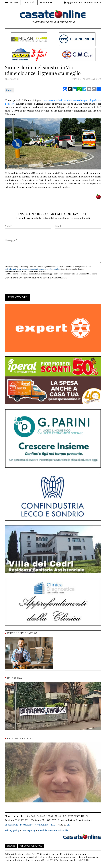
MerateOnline (42, 825)
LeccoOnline (26, 825)
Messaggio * (11, 240)
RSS (53, 825)
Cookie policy (29, 830)
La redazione (11, 825)
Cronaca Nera (12, 79)
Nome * (9, 226)
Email (58, 226)
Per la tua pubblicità (31, 846)
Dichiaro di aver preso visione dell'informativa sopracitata (37, 278)
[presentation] (25, 287)
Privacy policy (12, 830)
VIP (68, 825)
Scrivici (11, 846)
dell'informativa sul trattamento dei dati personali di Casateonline (33, 269)
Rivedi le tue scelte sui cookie (53, 830)
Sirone (10, 90)
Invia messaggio (18, 297)
